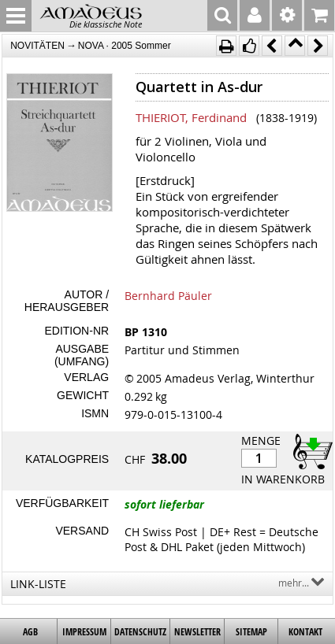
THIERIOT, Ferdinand (191, 117)
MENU (16, 16)
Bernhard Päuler (168, 296)
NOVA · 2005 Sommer (125, 46)
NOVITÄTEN (37, 46)
